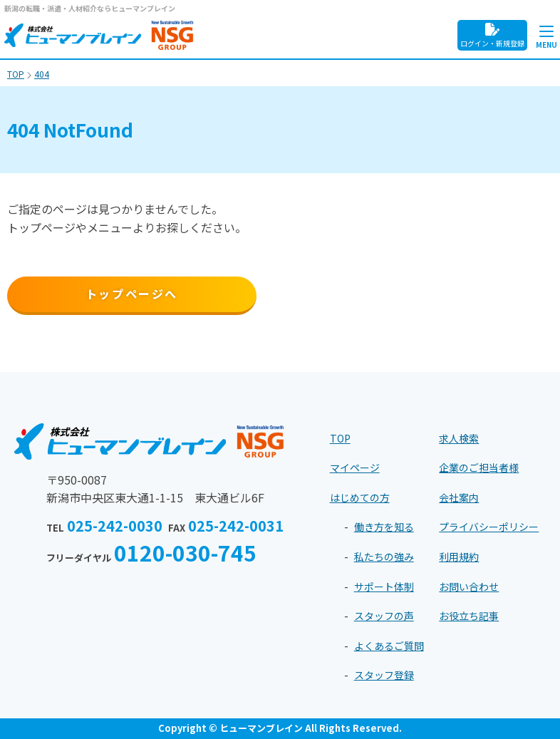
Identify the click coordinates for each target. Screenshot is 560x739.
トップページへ (132, 294)
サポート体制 (384, 586)
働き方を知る (384, 527)
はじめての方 (360, 497)
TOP (340, 438)
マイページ (355, 467)
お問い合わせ (469, 586)
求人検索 (459, 438)
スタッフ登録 (384, 675)
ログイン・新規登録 (492, 36)
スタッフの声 (384, 616)
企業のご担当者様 (479, 467)
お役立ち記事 (469, 616)
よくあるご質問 (389, 646)
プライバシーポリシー (489, 527)
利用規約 (459, 557)
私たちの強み (384, 557)
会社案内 (459, 497)
